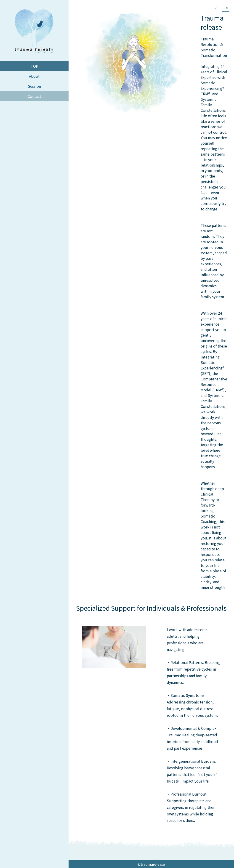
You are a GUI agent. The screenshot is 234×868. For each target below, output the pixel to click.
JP (215, 8)
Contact (34, 96)
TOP (34, 66)
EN (226, 8)
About (34, 76)
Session (34, 86)
